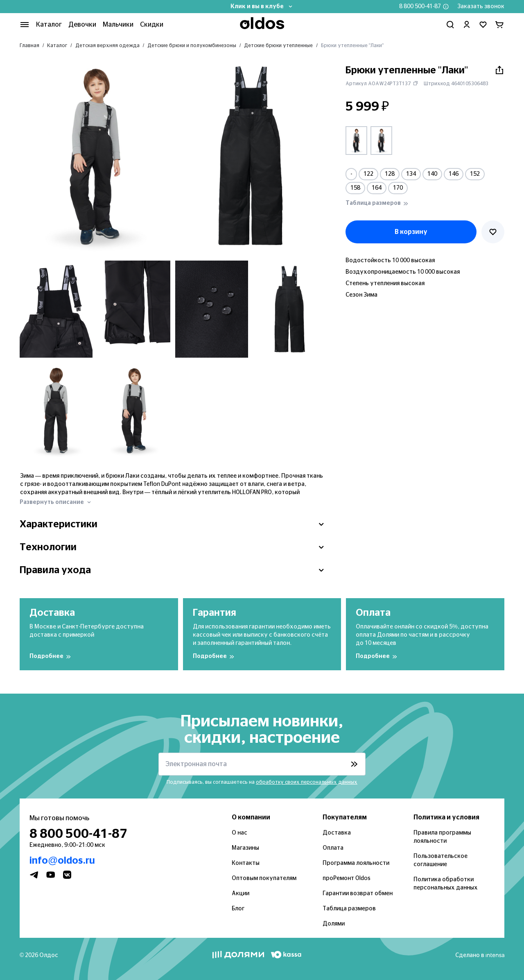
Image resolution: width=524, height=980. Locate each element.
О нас (239, 833)
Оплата (333, 848)
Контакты (246, 863)
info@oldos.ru (62, 861)
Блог (238, 909)
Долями (334, 924)
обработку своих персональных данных (307, 782)
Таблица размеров (349, 909)
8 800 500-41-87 (420, 7)
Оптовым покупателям (264, 878)
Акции (241, 894)
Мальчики (118, 25)
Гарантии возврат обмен (358, 894)
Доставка (337, 833)
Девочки (82, 25)
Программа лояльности (356, 863)
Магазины (245, 848)
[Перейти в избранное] (483, 25)
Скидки (152, 25)
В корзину (411, 232)
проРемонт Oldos (347, 878)
